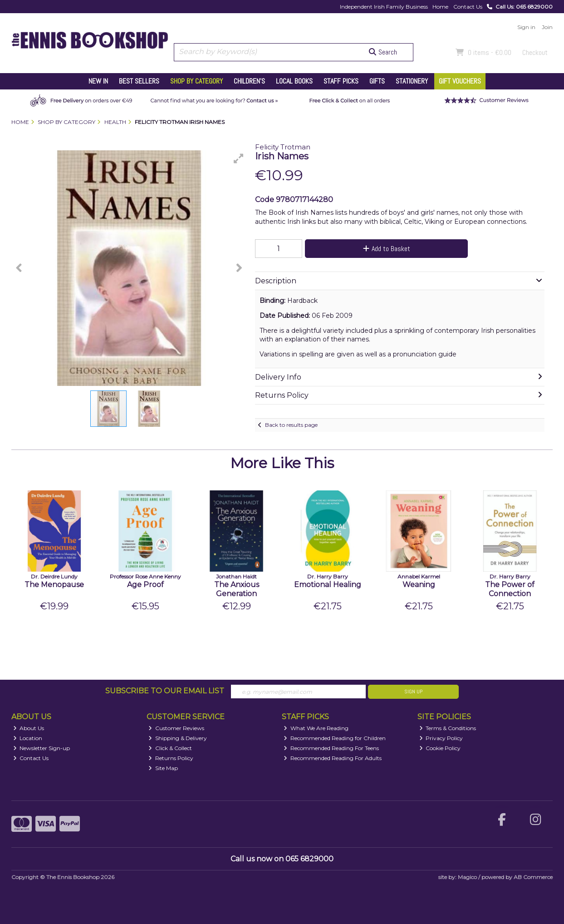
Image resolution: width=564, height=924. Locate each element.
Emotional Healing (328, 585)
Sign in (526, 27)
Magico (467, 877)
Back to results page (291, 425)
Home (440, 7)
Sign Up (413, 692)
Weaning (419, 585)
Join (547, 27)
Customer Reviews (176, 728)
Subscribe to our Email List (165, 691)
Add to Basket (387, 249)
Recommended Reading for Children (335, 738)
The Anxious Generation (237, 589)
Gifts (377, 81)
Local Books (294, 81)
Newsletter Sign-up (42, 748)
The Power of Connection (510, 589)
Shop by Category (196, 81)
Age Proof (145, 585)
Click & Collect (170, 748)
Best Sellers (139, 81)
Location (28, 738)
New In (98, 81)
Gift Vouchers (460, 81)
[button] (239, 158)
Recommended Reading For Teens (331, 748)
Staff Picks (341, 81)
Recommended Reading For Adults (333, 758)
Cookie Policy (440, 748)
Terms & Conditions (448, 728)
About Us (29, 728)
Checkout (535, 52)
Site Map (163, 768)
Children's (249, 81)
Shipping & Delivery (178, 738)
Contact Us (468, 7)
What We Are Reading (316, 728)
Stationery (412, 81)
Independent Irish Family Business (384, 7)
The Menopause (54, 585)
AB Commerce (533, 877)
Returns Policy (171, 758)
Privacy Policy (441, 738)
